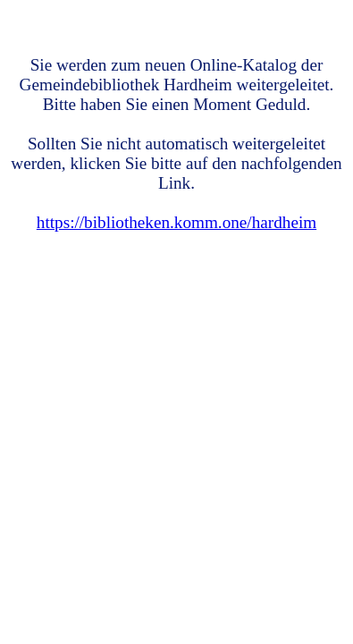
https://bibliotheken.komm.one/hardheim (176, 222)
